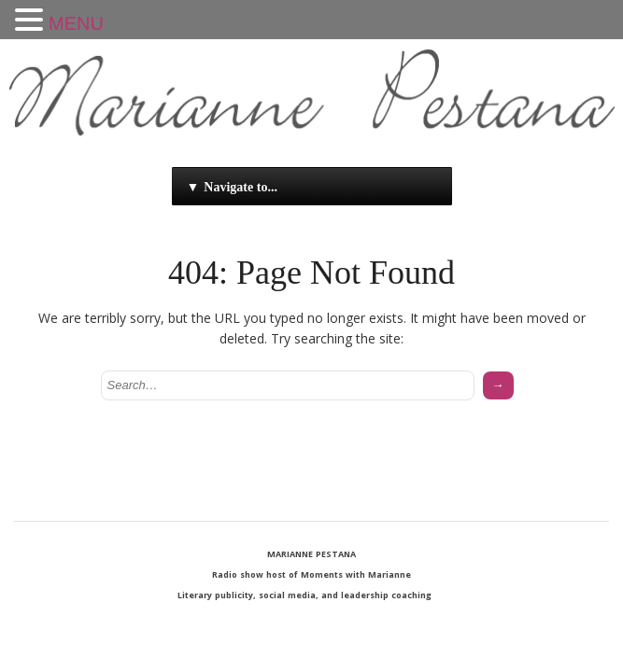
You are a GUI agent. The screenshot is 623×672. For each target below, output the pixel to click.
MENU (76, 23)
